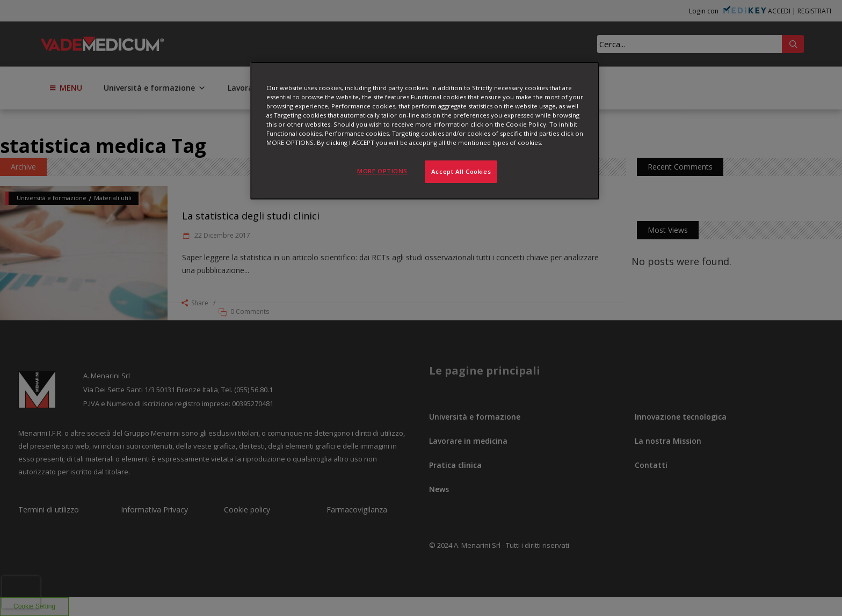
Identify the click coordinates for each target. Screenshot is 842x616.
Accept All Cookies (461, 171)
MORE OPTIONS (382, 171)
